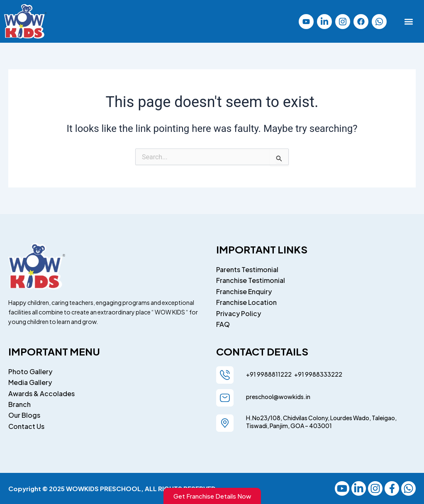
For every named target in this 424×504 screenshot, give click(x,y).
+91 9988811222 (269, 374)
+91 (298, 374)
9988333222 (323, 374)
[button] (409, 21)
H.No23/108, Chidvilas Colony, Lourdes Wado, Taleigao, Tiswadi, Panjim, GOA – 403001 (321, 422)
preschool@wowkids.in (278, 397)
